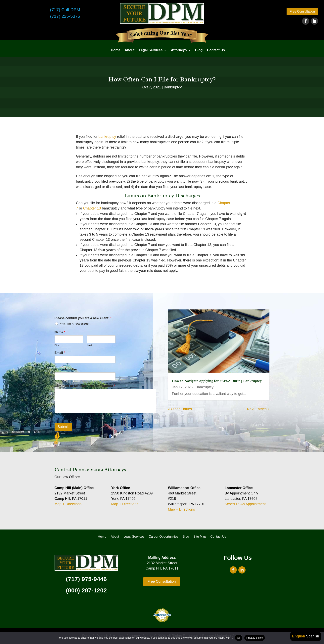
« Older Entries (180, 409)
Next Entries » (258, 409)
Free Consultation (302, 11)
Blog (199, 50)
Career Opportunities (164, 537)
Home (116, 50)
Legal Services (151, 50)
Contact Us (216, 50)
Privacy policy (255, 638)
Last (90, 345)
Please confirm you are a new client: (83, 318)
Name (60, 332)
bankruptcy (107, 137)
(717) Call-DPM (65, 10)
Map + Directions (68, 504)
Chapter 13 (92, 208)
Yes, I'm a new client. (75, 324)
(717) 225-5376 (65, 16)
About (130, 50)
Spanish (313, 636)
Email (60, 353)
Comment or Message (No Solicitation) (85, 386)
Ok (239, 638)
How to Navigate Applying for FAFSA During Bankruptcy (217, 381)
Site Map (200, 537)
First (57, 345)
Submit (63, 427)
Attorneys (179, 50)
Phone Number (66, 369)
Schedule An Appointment (245, 504)
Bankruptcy (173, 87)
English (299, 636)
